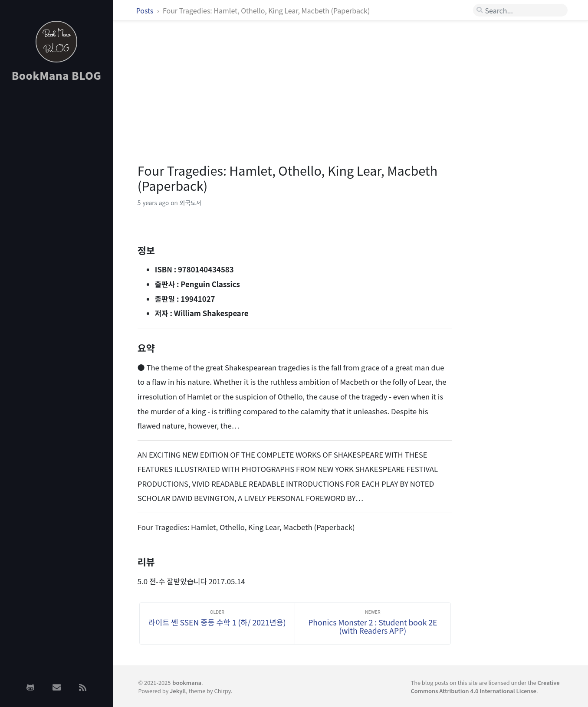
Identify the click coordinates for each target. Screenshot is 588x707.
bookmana (187, 682)
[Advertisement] (56, 227)
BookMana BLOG (57, 75)
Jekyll (178, 691)
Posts (146, 10)
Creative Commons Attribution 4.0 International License (485, 687)
